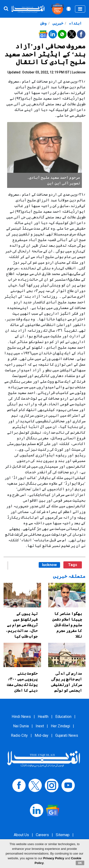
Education (63, 717)
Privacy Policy (54, 858)
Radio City (19, 735)
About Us (21, 835)
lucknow (49, 565)
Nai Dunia (21, 726)
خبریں (57, 23)
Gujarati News (67, 735)
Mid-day (42, 735)
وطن (43, 23)
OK (80, 863)
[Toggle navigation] (80, 9)
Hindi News (21, 717)
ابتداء (75, 23)
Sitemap (63, 835)
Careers (42, 835)
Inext (40, 726)
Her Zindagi (60, 726)
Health (43, 717)
